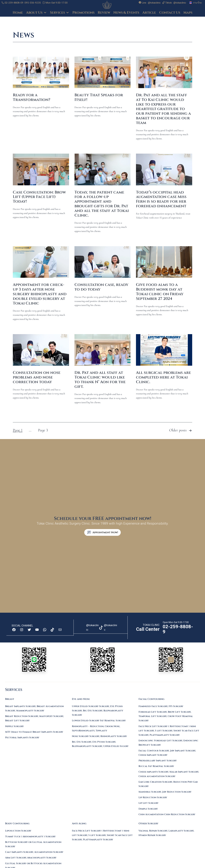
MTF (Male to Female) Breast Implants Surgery (34, 732)
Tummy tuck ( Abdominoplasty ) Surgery (30, 837)
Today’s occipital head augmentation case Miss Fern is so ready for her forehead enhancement (161, 199)
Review (104, 13)
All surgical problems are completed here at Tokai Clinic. (163, 377)
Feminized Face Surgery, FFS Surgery (161, 706)
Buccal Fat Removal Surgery (156, 766)
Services (60, 13)
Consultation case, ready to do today (101, 287)
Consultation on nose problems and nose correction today (37, 377)
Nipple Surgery (14, 726)
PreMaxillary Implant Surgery (158, 761)
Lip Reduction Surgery (153, 797)
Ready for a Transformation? (32, 97)
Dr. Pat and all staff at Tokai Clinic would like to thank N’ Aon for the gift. (100, 380)
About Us (36, 13)
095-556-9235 (33, 3)
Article (149, 13)
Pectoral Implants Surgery (22, 738)
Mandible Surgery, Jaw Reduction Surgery (165, 792)
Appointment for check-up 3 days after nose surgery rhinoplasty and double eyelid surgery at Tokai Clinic (40, 294)
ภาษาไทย (197, 3)
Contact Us (170, 13)
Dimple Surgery (148, 809)
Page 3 (43, 430)
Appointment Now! (105, 532)
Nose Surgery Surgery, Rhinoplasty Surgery (99, 736)
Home (18, 13)
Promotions (83, 13)
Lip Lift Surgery (148, 803)
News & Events (126, 13)
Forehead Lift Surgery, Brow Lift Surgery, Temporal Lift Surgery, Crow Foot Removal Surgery (166, 716)
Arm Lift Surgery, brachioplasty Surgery (31, 858)
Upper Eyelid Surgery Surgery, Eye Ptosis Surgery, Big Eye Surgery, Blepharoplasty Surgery (98, 711)
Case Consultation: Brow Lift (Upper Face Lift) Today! (39, 197)
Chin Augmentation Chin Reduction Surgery (167, 814)
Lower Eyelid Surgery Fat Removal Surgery (99, 721)
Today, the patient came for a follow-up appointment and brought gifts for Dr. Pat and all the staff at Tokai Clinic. (102, 204)
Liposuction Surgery (18, 831)
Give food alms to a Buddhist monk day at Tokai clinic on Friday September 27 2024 (160, 292)
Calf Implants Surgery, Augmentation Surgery (34, 852)
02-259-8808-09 (12, 3)
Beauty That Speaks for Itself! (99, 97)
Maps (188, 13)
